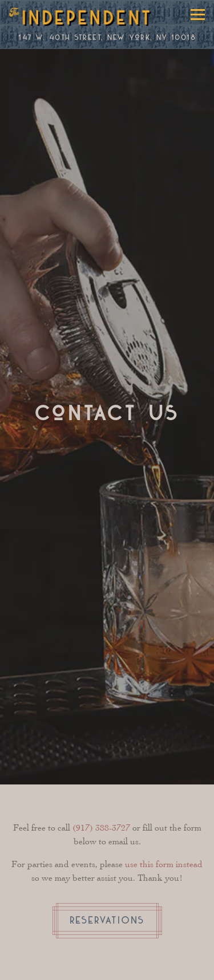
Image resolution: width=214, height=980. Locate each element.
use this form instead (164, 864)
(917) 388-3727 (101, 827)
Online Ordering (136, 965)
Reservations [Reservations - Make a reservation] (107, 921)
